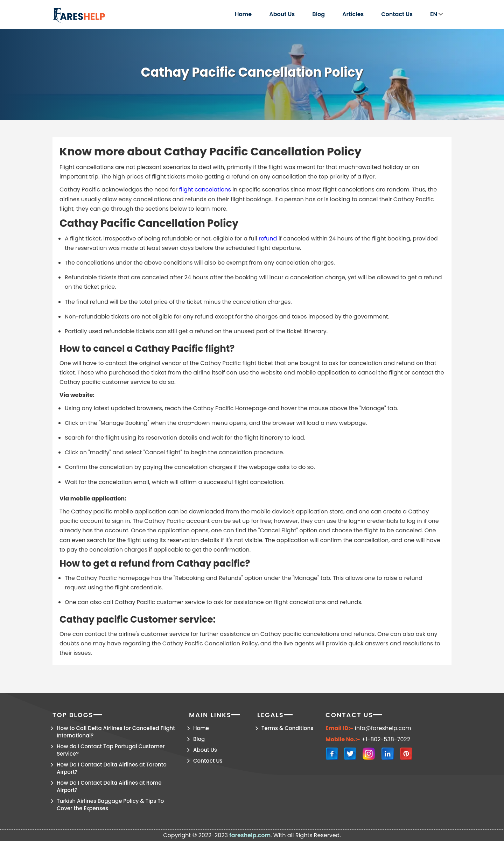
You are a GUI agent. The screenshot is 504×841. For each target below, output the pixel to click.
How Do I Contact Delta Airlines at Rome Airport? (109, 786)
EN (436, 14)
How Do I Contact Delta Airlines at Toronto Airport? (112, 768)
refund (268, 239)
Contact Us (397, 14)
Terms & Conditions (287, 728)
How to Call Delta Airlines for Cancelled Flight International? (116, 732)
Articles (353, 14)
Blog (318, 14)
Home (243, 14)
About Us (282, 14)
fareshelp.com (250, 835)
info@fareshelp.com (383, 728)
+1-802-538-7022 (386, 740)
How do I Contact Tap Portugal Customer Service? (111, 750)
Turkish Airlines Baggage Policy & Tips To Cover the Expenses (110, 805)
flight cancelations (205, 190)
